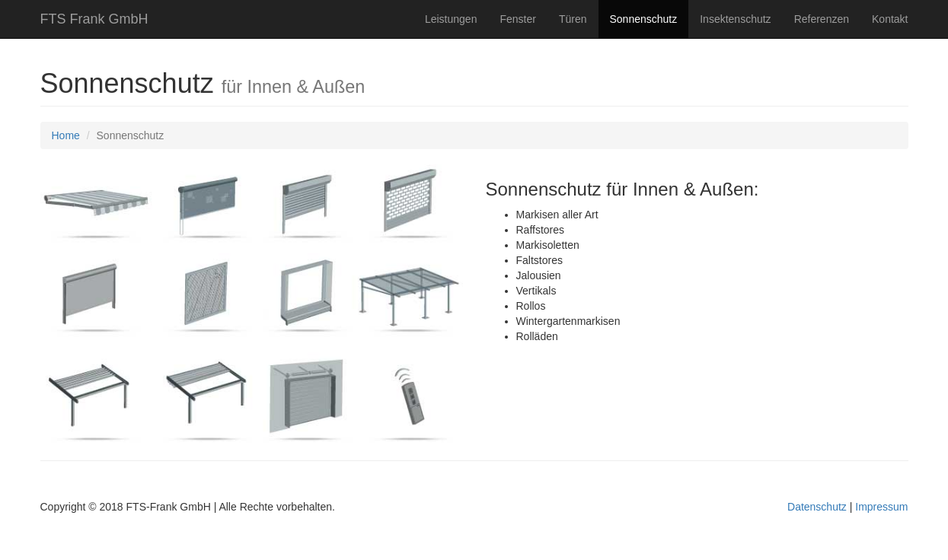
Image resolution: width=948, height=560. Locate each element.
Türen (573, 19)
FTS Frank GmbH (94, 19)
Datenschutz (817, 507)
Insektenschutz (735, 19)
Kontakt (890, 19)
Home (66, 135)
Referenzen (822, 19)
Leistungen (451, 19)
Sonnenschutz (644, 19)
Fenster (517, 19)
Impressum (881, 507)
